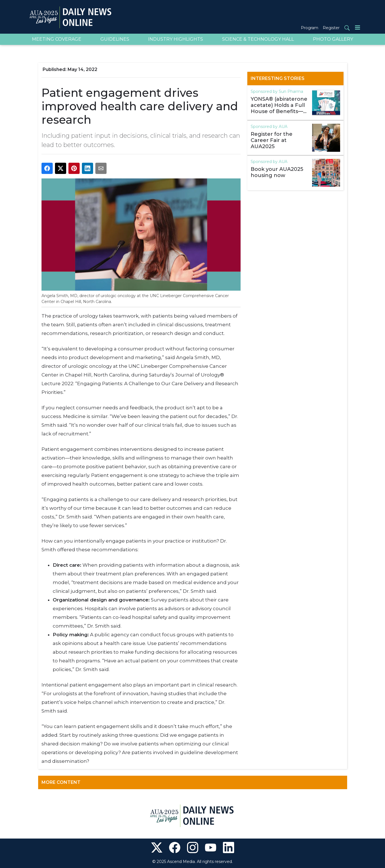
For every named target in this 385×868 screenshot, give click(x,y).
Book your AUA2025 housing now (277, 172)
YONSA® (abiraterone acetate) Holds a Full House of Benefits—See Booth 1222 (279, 105)
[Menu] (358, 27)
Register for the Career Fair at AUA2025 (272, 140)
